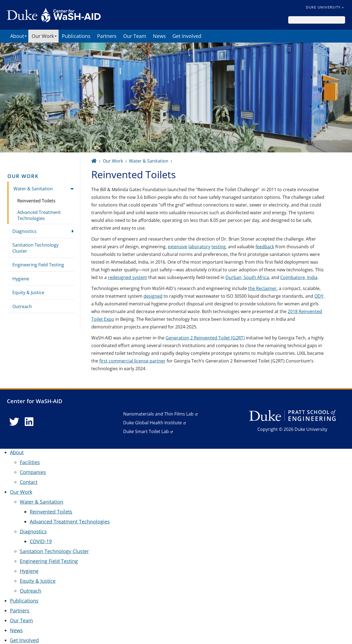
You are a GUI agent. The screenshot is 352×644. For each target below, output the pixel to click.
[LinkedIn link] (29, 422)
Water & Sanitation (33, 189)
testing (219, 247)
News (159, 36)
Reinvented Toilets (36, 201)
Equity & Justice (28, 292)
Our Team (135, 36)
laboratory (199, 247)
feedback (265, 247)
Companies (33, 472)
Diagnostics (24, 231)
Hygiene (21, 279)
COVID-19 (41, 541)
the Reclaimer (262, 288)
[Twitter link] (14, 422)
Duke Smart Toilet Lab (146, 431)
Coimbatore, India (299, 277)
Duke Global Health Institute (152, 423)
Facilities (30, 462)
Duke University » (325, 7)
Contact (29, 482)
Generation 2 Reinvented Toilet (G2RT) (205, 338)
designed (153, 296)
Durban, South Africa (247, 277)
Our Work (43, 36)
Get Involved (187, 36)
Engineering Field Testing (38, 265)
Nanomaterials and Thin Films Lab (158, 414)
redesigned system (127, 277)
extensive (178, 247)
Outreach (22, 306)
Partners (107, 36)
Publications (76, 36)
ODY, (319, 296)
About (17, 36)
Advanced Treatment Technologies (39, 215)
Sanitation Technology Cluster (35, 248)
